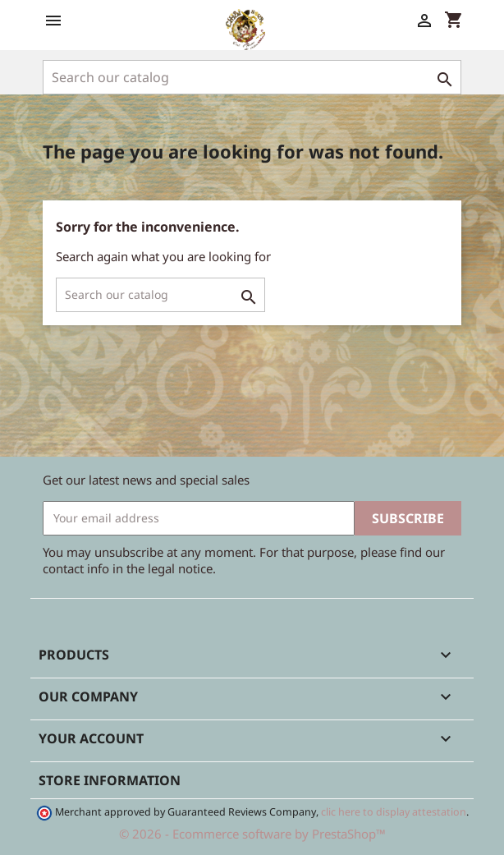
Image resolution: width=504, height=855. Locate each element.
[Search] (252, 77)
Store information (110, 780)
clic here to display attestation (394, 812)
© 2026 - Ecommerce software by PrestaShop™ (252, 834)
